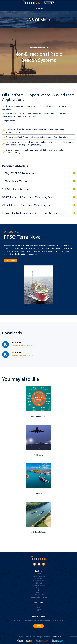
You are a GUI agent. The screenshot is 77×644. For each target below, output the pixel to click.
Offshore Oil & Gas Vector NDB (23, 345)
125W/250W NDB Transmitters (19, 173)
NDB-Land (39, 455)
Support (38, 610)
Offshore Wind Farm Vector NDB (23, 355)
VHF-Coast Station (39, 532)
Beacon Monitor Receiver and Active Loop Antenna (30, 213)
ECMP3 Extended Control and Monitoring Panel (28, 197)
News (39, 607)
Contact (38, 605)
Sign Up (39, 626)
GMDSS (38, 574)
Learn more (11, 261)
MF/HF (38, 588)
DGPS (38, 590)
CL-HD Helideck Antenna (16, 189)
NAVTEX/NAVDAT (39, 416)
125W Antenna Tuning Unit (17, 181)
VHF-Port (38, 493)
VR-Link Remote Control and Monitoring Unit (27, 205)
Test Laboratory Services (38, 597)
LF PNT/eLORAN (39, 595)
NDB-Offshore (39, 581)
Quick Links (39, 602)
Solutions (38, 571)
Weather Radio (38, 592)
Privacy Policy (56, 637)
